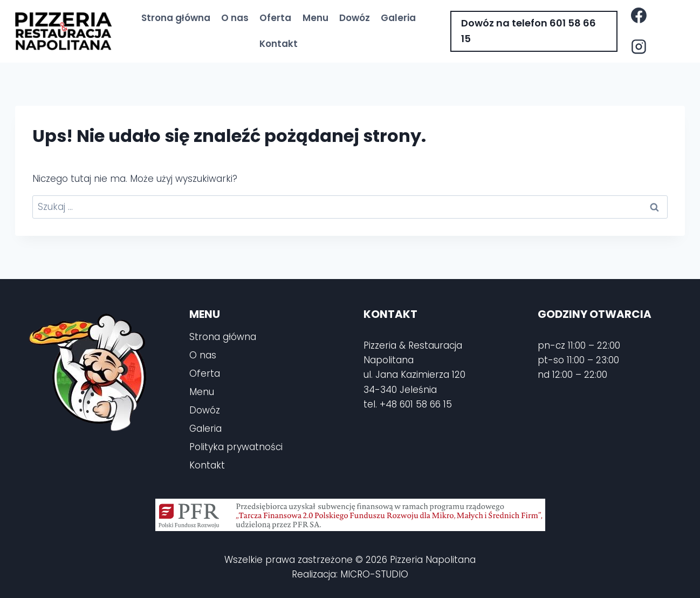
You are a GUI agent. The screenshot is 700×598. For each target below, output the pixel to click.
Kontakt (279, 44)
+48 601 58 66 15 (416, 404)
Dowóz (355, 18)
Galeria (398, 18)
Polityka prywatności (236, 447)
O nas (235, 18)
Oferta (275, 18)
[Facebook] (639, 16)
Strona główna (176, 18)
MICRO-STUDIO (374, 574)
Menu (315, 18)
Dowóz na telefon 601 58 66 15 (529, 31)
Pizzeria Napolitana (433, 560)
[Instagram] (639, 47)
